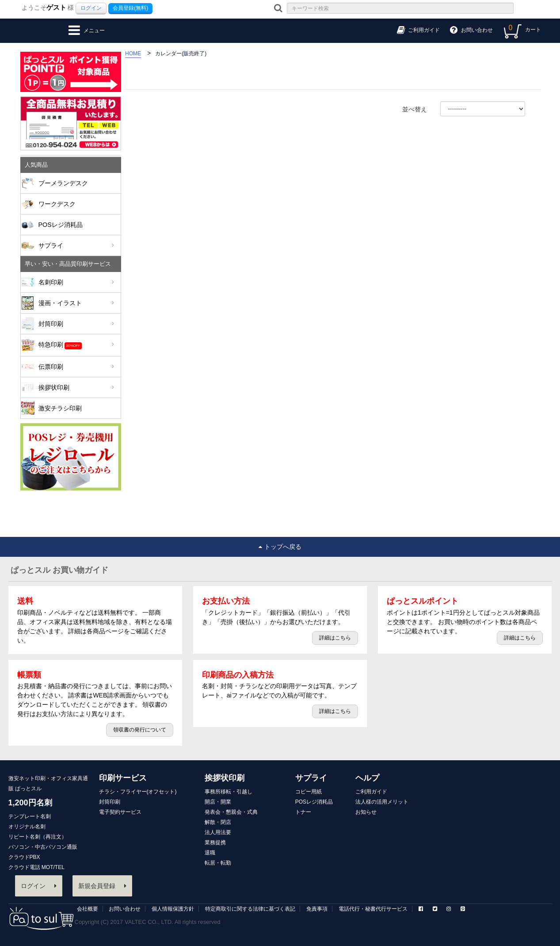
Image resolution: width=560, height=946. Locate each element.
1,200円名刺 (30, 803)
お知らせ (366, 812)
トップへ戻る (280, 547)
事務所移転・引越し (229, 792)
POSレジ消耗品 (61, 225)
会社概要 (88, 909)
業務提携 (215, 843)
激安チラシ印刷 (60, 408)
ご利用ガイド (371, 792)
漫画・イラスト (76, 303)
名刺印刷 (76, 282)
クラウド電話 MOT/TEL (36, 867)
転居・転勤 (218, 863)
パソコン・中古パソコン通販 (43, 847)
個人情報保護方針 (173, 909)
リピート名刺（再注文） (38, 837)
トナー (303, 812)
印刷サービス (123, 778)
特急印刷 (76, 345)
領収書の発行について (140, 730)
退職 (210, 853)
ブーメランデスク (63, 183)
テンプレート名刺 (30, 816)
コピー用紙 (309, 792)
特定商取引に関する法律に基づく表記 (250, 909)
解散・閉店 (218, 822)
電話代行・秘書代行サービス (373, 909)
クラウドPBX (24, 857)
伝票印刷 (76, 367)
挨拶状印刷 (76, 387)
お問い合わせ (125, 909)
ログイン (91, 8)
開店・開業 (218, 802)
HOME (133, 54)
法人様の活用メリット (382, 802)
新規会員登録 (102, 886)
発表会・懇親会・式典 (231, 812)
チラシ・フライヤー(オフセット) (138, 792)
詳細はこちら (335, 638)
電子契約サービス (120, 812)
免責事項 (317, 909)
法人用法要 (218, 832)
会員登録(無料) (130, 8)
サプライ (76, 245)
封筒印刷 (76, 324)
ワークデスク (57, 204)
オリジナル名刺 (27, 827)
